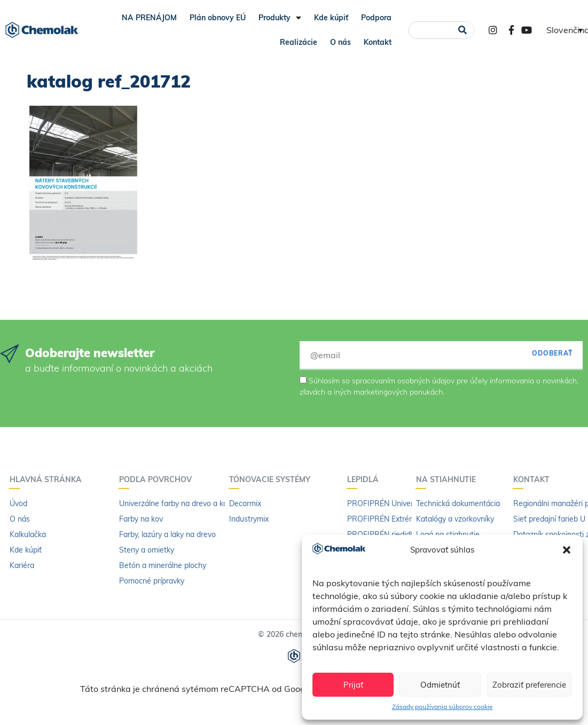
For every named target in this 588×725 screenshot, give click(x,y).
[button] (567, 550)
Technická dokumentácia (458, 503)
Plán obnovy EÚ (218, 18)
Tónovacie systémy (272, 479)
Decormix (245, 503)
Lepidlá (366, 479)
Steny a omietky (147, 550)
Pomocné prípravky (152, 581)
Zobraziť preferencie (529, 685)
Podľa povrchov (158, 479)
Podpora (376, 18)
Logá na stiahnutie (448, 534)
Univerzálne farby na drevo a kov (175, 503)
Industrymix (249, 519)
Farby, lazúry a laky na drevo (167, 534)
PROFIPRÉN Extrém (381, 519)
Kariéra (22, 565)
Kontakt (378, 42)
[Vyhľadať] (462, 30)
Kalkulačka (28, 534)
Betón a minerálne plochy (163, 565)
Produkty (280, 18)
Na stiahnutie (449, 479)
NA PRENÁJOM (149, 18)
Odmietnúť (440, 685)
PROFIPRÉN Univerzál (385, 503)
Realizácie (299, 42)
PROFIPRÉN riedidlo (382, 534)
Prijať (353, 685)
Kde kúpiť (331, 18)
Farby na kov (141, 519)
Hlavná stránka (48, 479)
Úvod (18, 503)
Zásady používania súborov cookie (442, 707)
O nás (340, 42)
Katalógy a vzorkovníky (455, 519)
